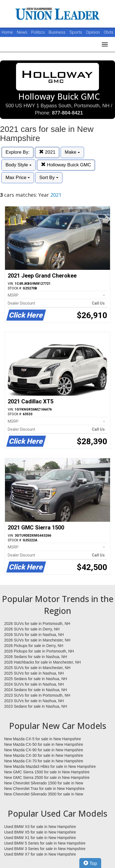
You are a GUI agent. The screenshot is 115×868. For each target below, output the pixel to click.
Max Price (18, 178)
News (22, 32)
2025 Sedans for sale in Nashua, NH (36, 679)
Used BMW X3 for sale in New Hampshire (40, 827)
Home (7, 32)
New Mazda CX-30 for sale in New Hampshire (44, 755)
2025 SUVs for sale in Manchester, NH (37, 668)
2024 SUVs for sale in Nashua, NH (34, 684)
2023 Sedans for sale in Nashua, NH (36, 706)
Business (58, 32)
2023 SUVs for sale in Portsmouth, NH (37, 695)
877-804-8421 (67, 113)
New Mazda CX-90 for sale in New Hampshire (44, 750)
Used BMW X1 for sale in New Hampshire (40, 838)
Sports (76, 32)
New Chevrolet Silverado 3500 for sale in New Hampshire (44, 794)
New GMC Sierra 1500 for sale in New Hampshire (47, 772)
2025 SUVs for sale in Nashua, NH (34, 673)
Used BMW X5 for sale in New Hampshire (40, 832)
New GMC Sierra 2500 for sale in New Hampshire (47, 778)
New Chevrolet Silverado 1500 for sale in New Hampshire (44, 783)
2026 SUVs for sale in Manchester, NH (37, 640)
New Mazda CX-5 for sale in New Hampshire (43, 739)
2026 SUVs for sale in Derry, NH (32, 629)
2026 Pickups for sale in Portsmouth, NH (39, 651)
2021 (47, 152)
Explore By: (18, 152)
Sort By (49, 178)
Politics (38, 32)
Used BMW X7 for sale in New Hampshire (40, 854)
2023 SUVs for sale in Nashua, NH (34, 701)
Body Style (19, 165)
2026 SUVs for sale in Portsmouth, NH (37, 624)
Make (72, 152)
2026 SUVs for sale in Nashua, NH (34, 635)
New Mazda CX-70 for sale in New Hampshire (44, 761)
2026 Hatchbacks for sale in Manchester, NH (42, 662)
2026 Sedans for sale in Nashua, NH (36, 657)
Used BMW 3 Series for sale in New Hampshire (45, 849)
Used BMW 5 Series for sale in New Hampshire (45, 843)
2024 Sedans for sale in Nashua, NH (36, 690)
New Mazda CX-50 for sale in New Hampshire (44, 744)
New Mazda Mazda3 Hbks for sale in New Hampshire (50, 766)
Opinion (93, 32)
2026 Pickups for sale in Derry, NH (34, 646)
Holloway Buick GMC (66, 165)
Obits (109, 32)
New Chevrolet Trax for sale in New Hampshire (44, 789)
